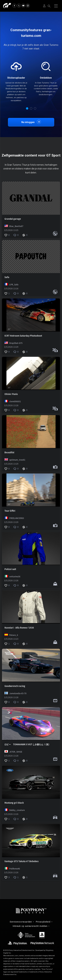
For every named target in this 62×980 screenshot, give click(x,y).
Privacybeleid (43, 922)
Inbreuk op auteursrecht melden (30, 926)
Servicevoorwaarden (21, 922)
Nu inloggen (28, 122)
